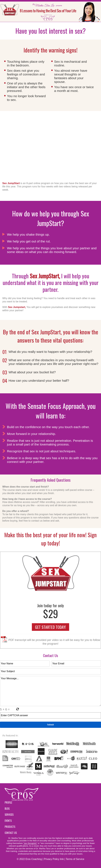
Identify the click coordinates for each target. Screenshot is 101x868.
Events (8, 821)
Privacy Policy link (54, 859)
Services (9, 815)
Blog (7, 809)
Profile (8, 802)
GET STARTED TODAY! (50, 627)
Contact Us (11, 833)
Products (10, 827)
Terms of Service (75, 859)
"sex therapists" (30, 843)
